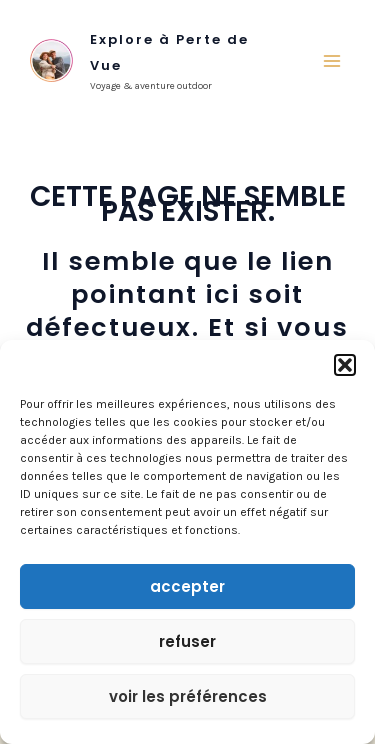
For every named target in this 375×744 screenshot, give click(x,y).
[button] (345, 365)
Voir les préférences (188, 696)
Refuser (187, 641)
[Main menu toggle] (333, 61)
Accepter (187, 586)
